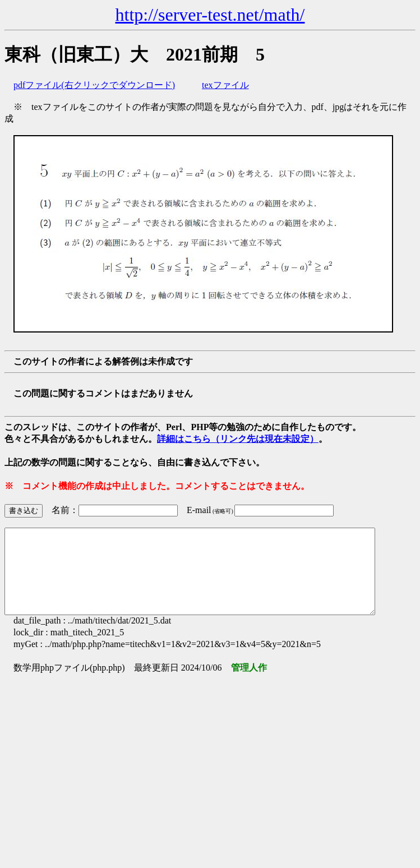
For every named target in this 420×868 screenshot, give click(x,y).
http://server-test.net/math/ (210, 15)
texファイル (225, 85)
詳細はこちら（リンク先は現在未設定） (238, 439)
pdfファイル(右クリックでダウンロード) (94, 85)
